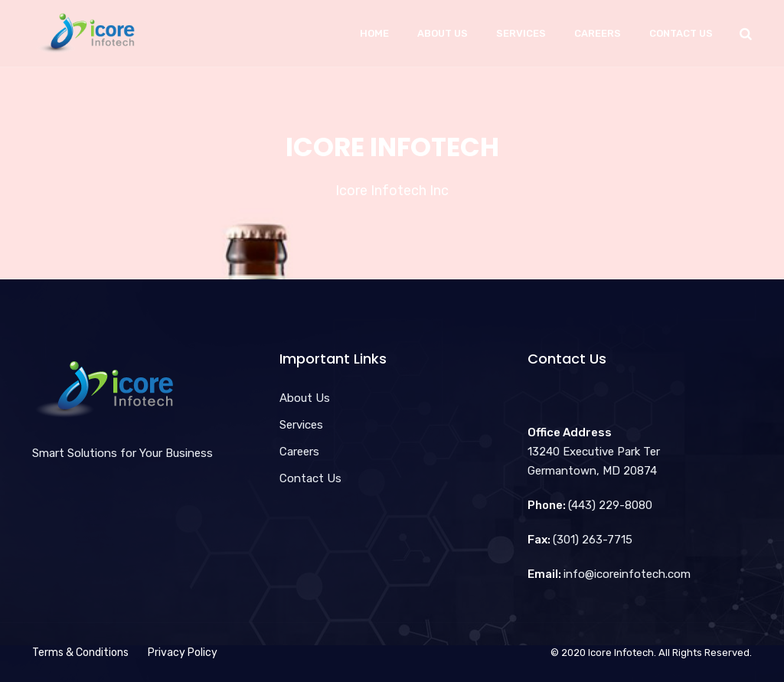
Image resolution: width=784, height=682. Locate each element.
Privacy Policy (183, 653)
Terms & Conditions (80, 653)
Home (374, 33)
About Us (443, 33)
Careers (598, 33)
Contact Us (681, 33)
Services (521, 33)
